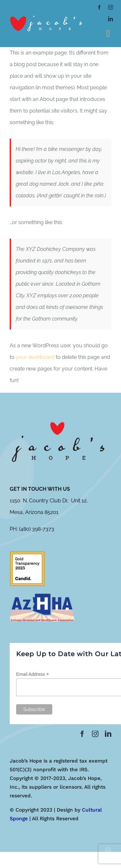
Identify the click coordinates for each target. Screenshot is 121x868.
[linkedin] (111, 19)
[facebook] (99, 7)
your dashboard (35, 357)
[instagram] (111, 7)
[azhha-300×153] (42, 595)
